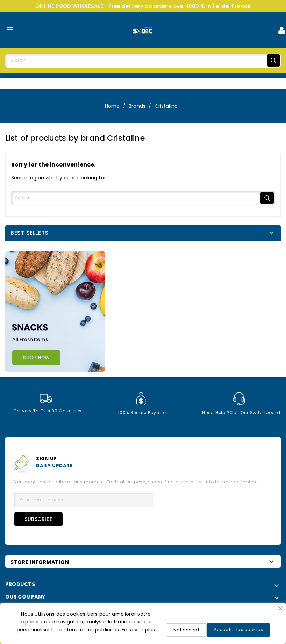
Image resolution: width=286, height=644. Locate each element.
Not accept (186, 630)
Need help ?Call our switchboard (241, 404)
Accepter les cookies (238, 629)
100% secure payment (143, 404)
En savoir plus (138, 630)
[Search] (143, 61)
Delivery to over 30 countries (48, 404)
